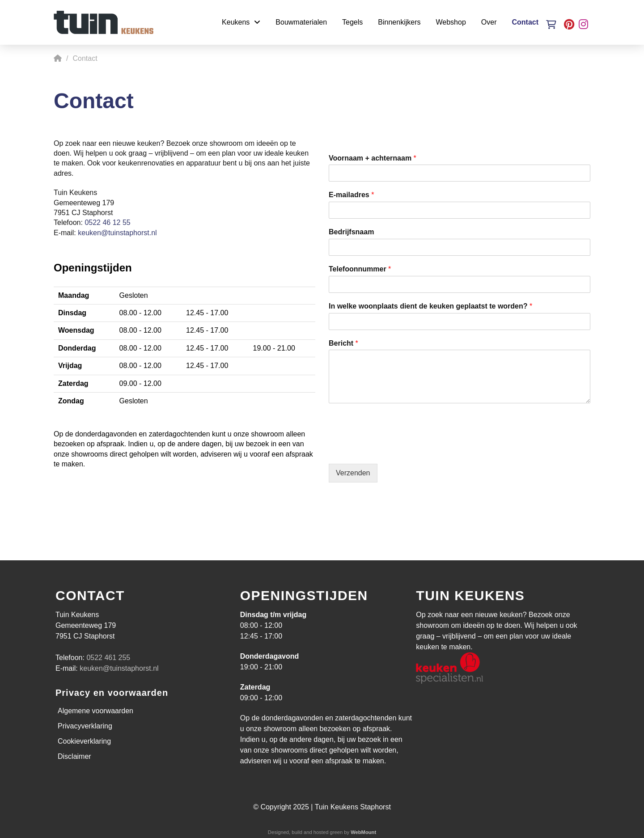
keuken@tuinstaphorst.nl (119, 668)
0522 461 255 (108, 658)
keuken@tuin (99, 233)
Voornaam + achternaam (373, 158)
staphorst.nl (138, 233)
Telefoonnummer (360, 269)
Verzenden (353, 473)
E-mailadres (351, 195)
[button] (551, 25)
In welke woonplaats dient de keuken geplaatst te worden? (430, 306)
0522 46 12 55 (107, 222)
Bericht (343, 343)
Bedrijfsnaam (351, 232)
